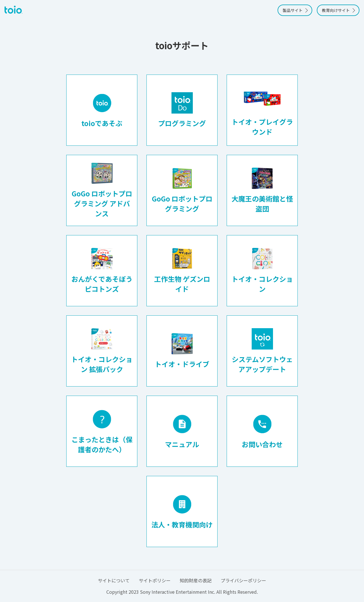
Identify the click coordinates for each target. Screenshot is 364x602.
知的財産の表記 (196, 580)
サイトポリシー (155, 580)
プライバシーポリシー (243, 580)
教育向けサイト (336, 10)
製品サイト (293, 10)
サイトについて (114, 580)
